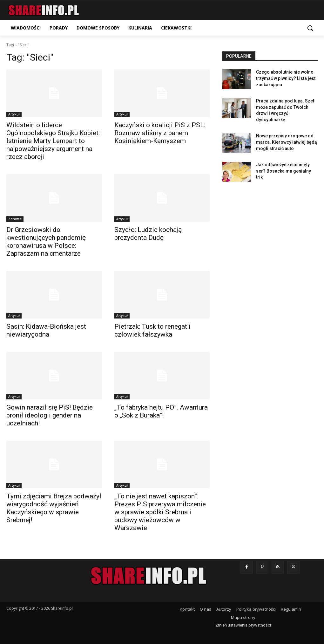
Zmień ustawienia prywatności (243, 625)
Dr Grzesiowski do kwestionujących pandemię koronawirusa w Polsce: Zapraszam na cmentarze (46, 242)
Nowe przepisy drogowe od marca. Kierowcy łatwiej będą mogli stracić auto (287, 142)
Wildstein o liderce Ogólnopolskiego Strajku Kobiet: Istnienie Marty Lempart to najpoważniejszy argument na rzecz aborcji (53, 141)
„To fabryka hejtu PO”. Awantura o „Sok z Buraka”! (161, 411)
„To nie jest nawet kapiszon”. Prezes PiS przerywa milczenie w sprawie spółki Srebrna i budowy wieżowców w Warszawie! (160, 512)
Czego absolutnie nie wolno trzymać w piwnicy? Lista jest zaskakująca (286, 78)
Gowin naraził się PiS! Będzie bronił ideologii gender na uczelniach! (50, 415)
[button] (310, 28)
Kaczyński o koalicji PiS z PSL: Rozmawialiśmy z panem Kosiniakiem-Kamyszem (160, 133)
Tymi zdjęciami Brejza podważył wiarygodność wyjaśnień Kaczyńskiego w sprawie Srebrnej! (54, 508)
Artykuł (14, 114)
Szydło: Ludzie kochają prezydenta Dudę (148, 234)
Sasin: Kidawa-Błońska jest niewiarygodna (46, 330)
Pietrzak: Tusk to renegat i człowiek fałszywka (152, 330)
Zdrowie (15, 219)
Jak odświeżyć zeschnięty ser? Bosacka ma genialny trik (283, 171)
